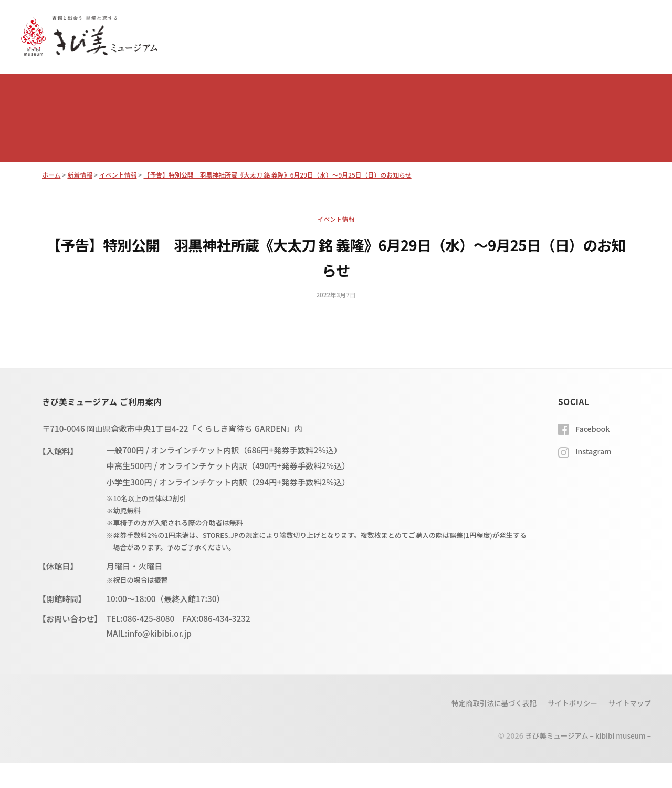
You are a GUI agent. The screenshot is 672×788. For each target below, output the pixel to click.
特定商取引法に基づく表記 (485, 728)
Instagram (595, 476)
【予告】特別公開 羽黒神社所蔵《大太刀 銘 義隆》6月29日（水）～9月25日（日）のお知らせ (292, 200)
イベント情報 (336, 244)
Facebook (594, 453)
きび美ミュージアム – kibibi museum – (584, 760)
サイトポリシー (568, 728)
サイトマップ (628, 728)
